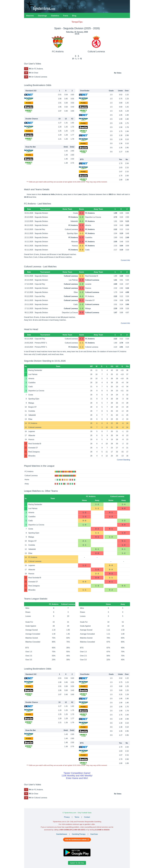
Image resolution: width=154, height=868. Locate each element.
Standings (42, 16)
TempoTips (77, 22)
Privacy (67, 817)
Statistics (55, 16)
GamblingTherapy (79, 834)
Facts (66, 16)
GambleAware (62, 834)
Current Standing (123, 460)
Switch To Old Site (77, 863)
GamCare (94, 834)
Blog (74, 16)
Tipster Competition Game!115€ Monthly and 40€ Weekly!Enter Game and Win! (77, 776)
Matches (30, 16)
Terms (77, 817)
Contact (87, 817)
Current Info (125, 260)
